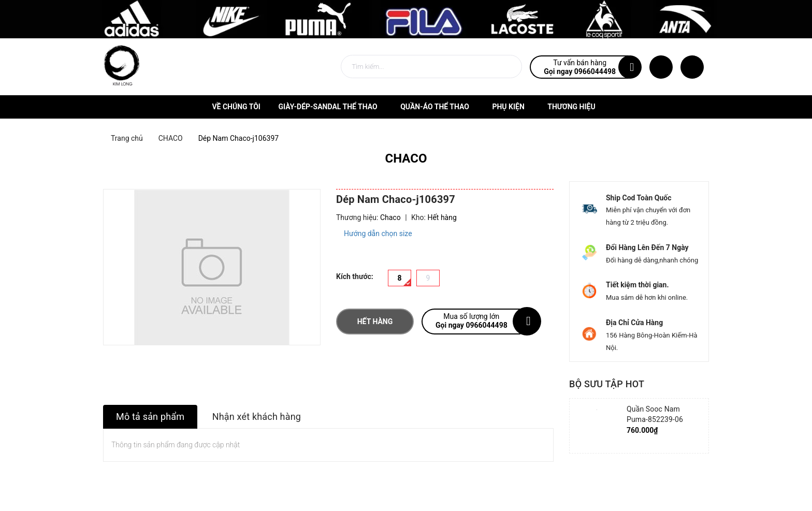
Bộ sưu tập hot (607, 384)
